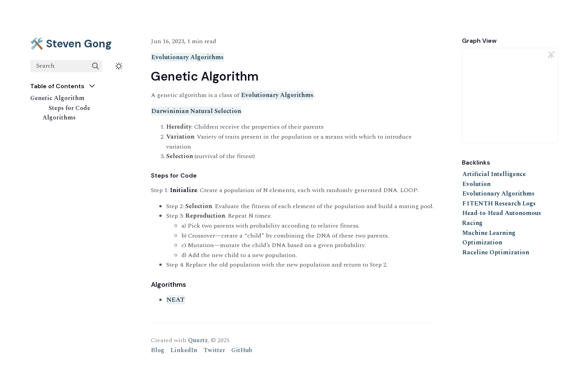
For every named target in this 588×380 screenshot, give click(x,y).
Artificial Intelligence (494, 174)
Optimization (482, 243)
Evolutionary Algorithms (187, 57)
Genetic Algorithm (57, 98)
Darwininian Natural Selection (196, 111)
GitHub (242, 350)
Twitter (214, 350)
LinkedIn (184, 350)
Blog (158, 350)
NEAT (176, 300)
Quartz (198, 340)
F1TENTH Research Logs (499, 204)
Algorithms (59, 118)
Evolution (476, 184)
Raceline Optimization (496, 252)
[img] (96, 66)
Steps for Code (69, 108)
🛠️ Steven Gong (71, 44)
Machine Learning (489, 233)
